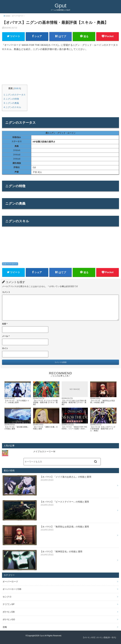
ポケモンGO (9, 619)
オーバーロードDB (12, 589)
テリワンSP (9, 604)
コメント (6, 292)
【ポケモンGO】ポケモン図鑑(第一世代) (99, 638)
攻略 (5, 627)
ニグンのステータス (15, 95)
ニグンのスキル (12, 107)
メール (6, 336)
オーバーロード (11, 264)
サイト (5, 348)
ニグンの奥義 (11, 103)
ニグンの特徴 (11, 99)
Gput (61, 5)
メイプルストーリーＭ (45, 451)
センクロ (7, 597)
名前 (5, 324)
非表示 (17, 88)
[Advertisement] (61, 68)
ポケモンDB (9, 612)
